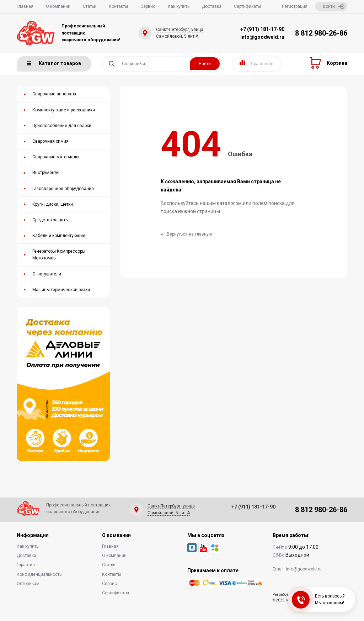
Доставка (212, 6)
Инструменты (46, 173)
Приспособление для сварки (62, 126)
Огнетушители (47, 274)
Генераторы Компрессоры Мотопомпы (59, 255)
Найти (205, 64)
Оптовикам (28, 584)
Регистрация (295, 6)
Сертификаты (247, 6)
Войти (334, 7)
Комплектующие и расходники (64, 110)
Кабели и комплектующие (59, 236)
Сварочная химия (50, 141)
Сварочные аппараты (54, 94)
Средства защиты (50, 220)
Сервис (148, 6)
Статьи (90, 6)
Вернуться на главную (186, 234)
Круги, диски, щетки (53, 204)
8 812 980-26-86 (321, 33)
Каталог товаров (54, 63)
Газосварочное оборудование (63, 189)
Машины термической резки (61, 290)
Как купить (179, 6)
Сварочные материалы (56, 157)
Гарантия (26, 565)
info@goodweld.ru (262, 37)
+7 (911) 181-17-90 (262, 29)
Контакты (118, 6)
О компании (58, 6)
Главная (25, 6)
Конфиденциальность (39, 574)
